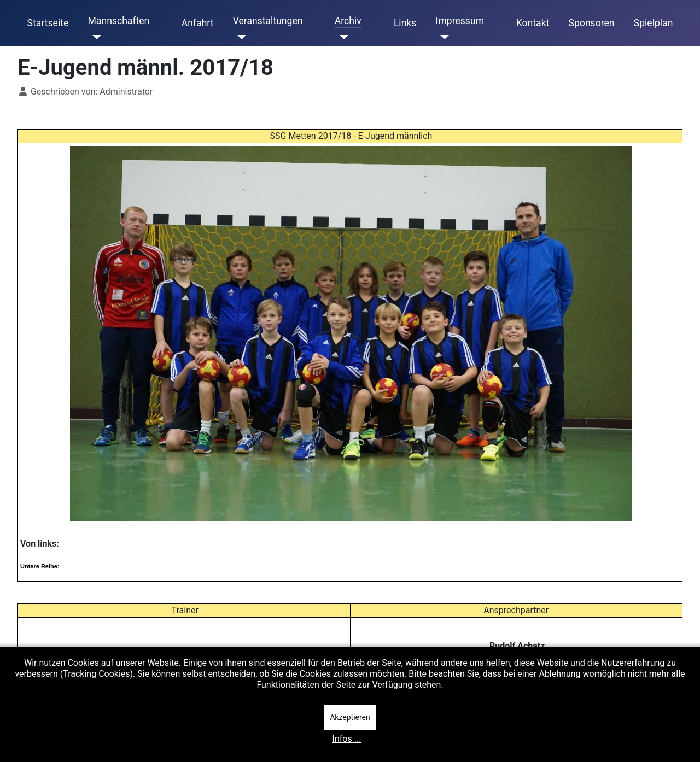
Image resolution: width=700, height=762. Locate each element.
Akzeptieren (350, 717)
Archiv (348, 21)
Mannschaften (118, 21)
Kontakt (533, 23)
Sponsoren (592, 23)
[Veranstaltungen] (240, 37)
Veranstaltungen (268, 21)
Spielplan (654, 23)
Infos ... (347, 739)
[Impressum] (443, 37)
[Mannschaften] (94, 37)
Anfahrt (198, 23)
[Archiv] (342, 37)
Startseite (48, 23)
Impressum (460, 21)
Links (405, 23)
